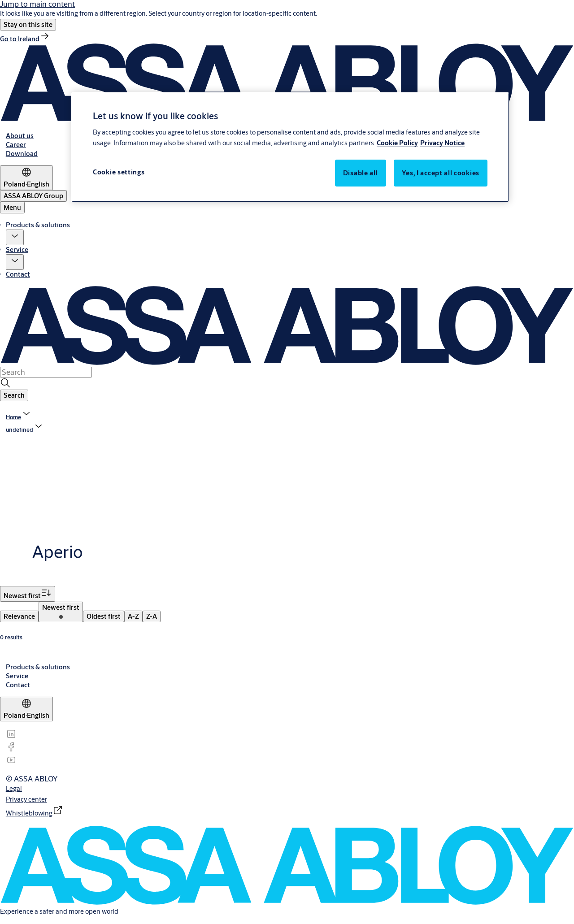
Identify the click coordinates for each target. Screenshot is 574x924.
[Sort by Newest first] (28, 594)
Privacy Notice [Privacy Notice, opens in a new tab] (442, 143)
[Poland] (26, 178)
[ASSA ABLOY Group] (33, 196)
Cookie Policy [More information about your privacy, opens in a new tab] (397, 143)
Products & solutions (38, 225)
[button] (28, 25)
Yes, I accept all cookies (441, 173)
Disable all (361, 173)
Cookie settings (119, 172)
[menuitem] (19, 616)
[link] (25, 39)
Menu (12, 207)
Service (17, 249)
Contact (18, 274)
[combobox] (46, 372)
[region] (290, 147)
